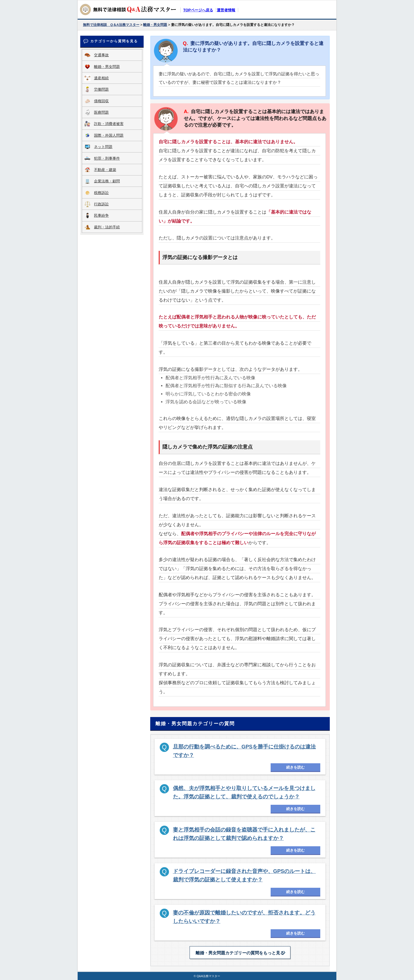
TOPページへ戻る (198, 10)
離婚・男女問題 (107, 67)
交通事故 (101, 55)
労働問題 (101, 89)
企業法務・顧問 (107, 181)
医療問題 (101, 112)
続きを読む (295, 767)
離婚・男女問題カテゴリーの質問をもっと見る (240, 953)
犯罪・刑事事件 (107, 158)
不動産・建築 (105, 170)
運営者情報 (226, 10)
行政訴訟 (101, 204)
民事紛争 (101, 215)
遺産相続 (101, 78)
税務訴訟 (101, 193)
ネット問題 (103, 147)
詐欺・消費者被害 (109, 124)
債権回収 (101, 101)
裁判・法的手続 (107, 227)
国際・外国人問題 (109, 135)
